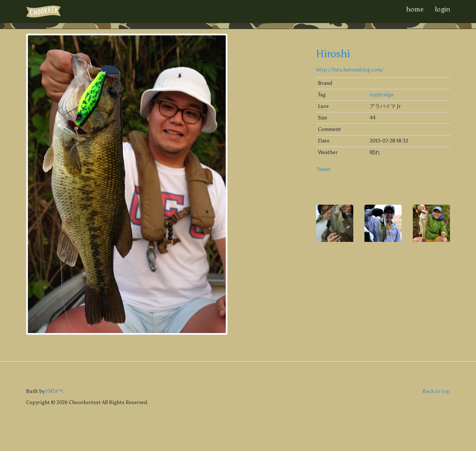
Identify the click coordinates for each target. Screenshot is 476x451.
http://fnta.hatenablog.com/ (350, 70)
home (415, 9)
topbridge (382, 95)
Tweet (323, 169)
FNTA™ (54, 391)
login (442, 9)
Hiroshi (333, 54)
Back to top (436, 391)
